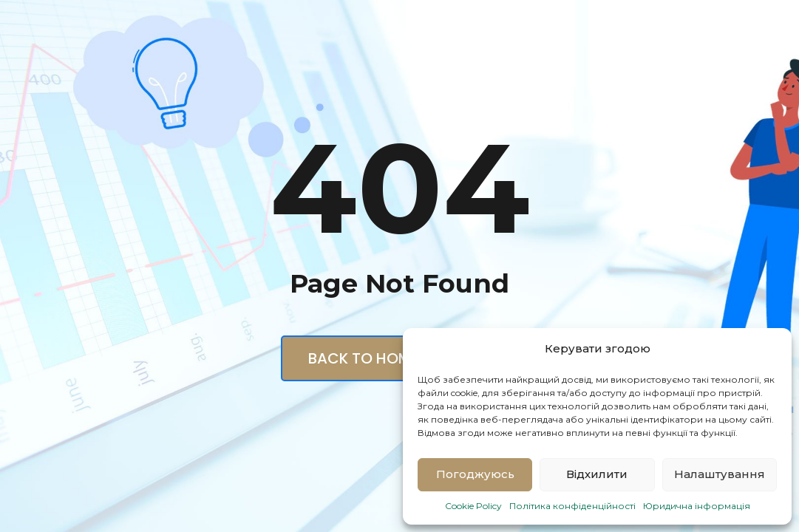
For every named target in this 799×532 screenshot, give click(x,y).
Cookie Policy (473, 506)
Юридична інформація (697, 506)
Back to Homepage (400, 358)
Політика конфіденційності (572, 506)
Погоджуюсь (475, 474)
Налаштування (720, 474)
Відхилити (597, 474)
